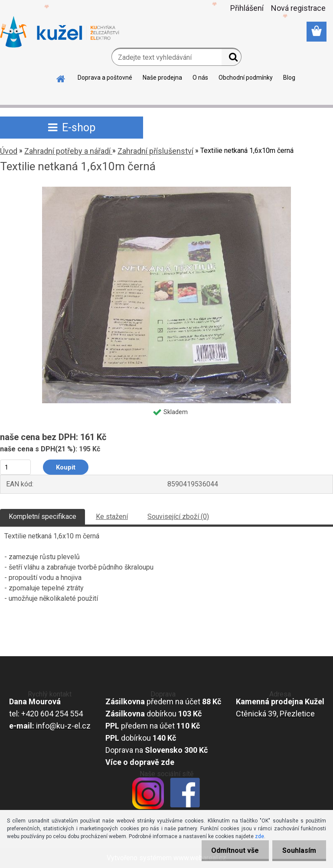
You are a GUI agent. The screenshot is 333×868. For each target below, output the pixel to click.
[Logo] (60, 32)
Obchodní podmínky (246, 78)
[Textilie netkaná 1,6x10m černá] (166, 190)
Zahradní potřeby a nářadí (68, 151)
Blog (289, 78)
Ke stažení (112, 517)
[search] (231, 59)
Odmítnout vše (232, 850)
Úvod (9, 151)
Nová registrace (298, 8)
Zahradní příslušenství (155, 151)
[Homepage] (61, 78)
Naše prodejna (162, 78)
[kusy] (15, 467)
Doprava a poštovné (105, 78)
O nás (200, 78)
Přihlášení (247, 8)
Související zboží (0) (178, 517)
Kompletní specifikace (42, 517)
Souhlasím (298, 850)
